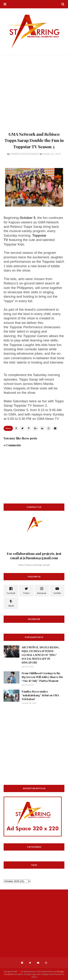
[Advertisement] (34, 95)
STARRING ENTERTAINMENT (25, 154)
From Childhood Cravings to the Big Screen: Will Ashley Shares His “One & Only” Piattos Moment (42, 677)
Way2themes (30, 971)
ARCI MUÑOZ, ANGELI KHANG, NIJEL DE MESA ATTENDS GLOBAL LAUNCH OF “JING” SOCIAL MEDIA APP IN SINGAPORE (41, 655)
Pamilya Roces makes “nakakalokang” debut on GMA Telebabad (40, 695)
